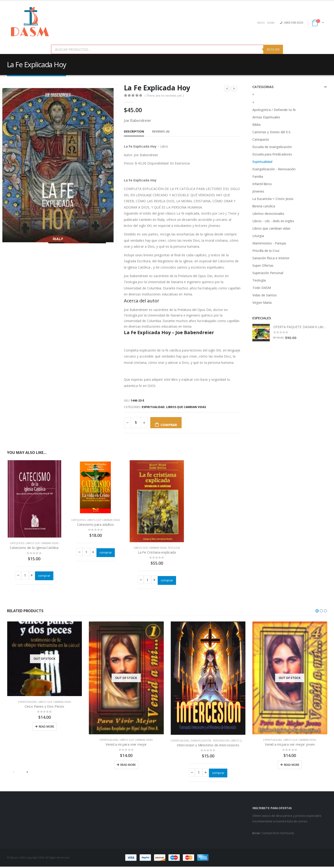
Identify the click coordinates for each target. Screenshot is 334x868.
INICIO (261, 23)
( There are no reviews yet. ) (164, 95)
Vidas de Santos (265, 295)
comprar (169, 425)
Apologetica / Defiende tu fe (274, 110)
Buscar (273, 49)
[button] (317, 611)
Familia (258, 176)
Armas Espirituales (266, 117)
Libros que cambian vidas (186, 407)
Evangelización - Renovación (274, 169)
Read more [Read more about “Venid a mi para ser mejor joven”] (292, 765)
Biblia (256, 125)
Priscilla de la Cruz (266, 251)
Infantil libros (262, 184)
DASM (271, 23)
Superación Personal (268, 273)
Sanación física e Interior (271, 258)
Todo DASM (262, 288)
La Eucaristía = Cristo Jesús (273, 199)
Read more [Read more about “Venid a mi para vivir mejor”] (128, 765)
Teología (174, 548)
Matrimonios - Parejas (269, 243)
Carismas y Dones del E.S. (272, 132)
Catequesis (17, 543)
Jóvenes (258, 191)
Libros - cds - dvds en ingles (273, 221)
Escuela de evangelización (272, 147)
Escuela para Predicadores (272, 154)
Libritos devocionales (268, 214)
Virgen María (262, 303)
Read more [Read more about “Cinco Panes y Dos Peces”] (46, 727)
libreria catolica (264, 206)
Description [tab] (134, 131)
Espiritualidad (153, 407)
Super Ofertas (263, 265)
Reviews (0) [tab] (161, 131)
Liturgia (258, 236)
